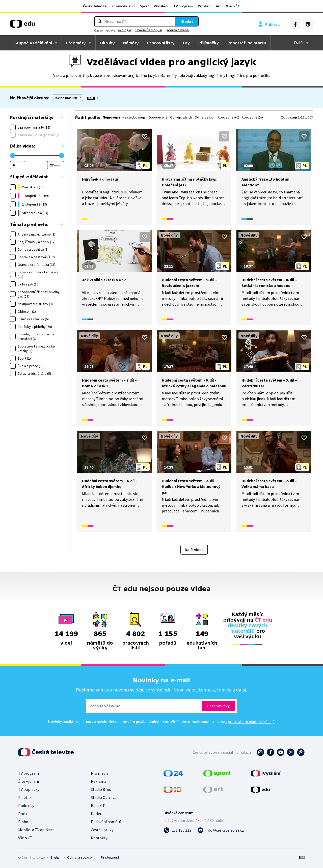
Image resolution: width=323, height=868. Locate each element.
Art (219, 6)
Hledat (187, 21)
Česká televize (95, 6)
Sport (144, 6)
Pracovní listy (161, 43)
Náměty (131, 43)
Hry (186, 43)
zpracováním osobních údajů (250, 721)
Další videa (194, 549)
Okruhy (107, 43)
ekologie (125, 30)
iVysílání (161, 6)
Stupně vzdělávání (33, 43)
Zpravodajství (123, 6)
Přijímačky (209, 43)
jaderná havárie (177, 30)
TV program (183, 6)
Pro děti (204, 6)
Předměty (76, 43)
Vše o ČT (233, 6)
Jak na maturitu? (68, 98)
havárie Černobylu (148, 30)
